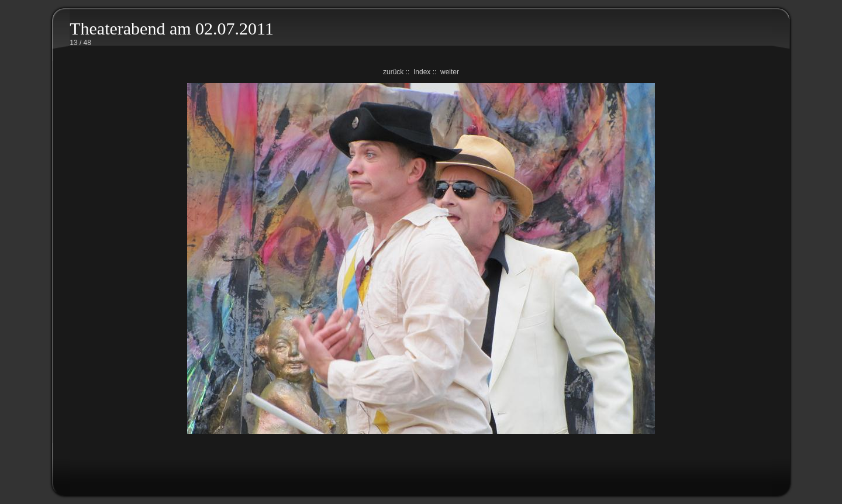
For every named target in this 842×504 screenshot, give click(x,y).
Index (422, 72)
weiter (450, 72)
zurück (393, 72)
